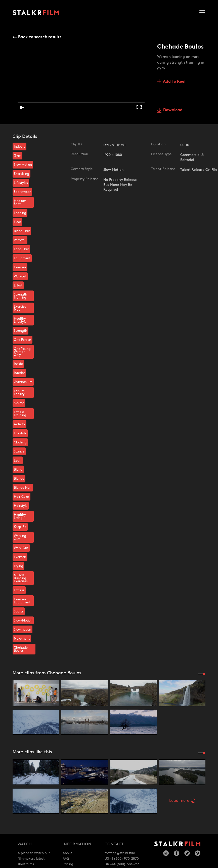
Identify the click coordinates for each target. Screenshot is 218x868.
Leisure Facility (19, 393)
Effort (18, 285)
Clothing (20, 442)
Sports (19, 611)
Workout (20, 276)
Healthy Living (20, 516)
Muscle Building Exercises (21, 578)
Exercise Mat (20, 308)
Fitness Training (20, 414)
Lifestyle (20, 433)
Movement (22, 639)
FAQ (66, 859)
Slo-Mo (19, 403)
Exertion (20, 557)
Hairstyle (21, 506)
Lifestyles (21, 183)
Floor (17, 222)
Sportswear (22, 192)
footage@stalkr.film (120, 853)
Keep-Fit (20, 527)
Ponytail (20, 240)
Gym (17, 156)
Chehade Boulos (21, 649)
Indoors (19, 147)
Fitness (19, 590)
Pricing (68, 864)
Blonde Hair (23, 488)
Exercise (20, 267)
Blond (18, 470)
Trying (18, 566)
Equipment (22, 258)
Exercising (21, 174)
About (67, 853)
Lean (18, 461)
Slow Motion (23, 165)
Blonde (19, 479)
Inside (18, 364)
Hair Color (21, 497)
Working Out (20, 538)
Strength (20, 331)
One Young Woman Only (22, 352)
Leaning (20, 213)
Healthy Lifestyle (20, 320)
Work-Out (21, 548)
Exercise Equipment (22, 601)
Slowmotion (23, 630)
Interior (19, 373)
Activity (19, 424)
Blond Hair (22, 231)
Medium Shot (20, 202)
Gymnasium (23, 382)
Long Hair (21, 249)
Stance (19, 451)
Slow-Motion (23, 621)
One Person (23, 340)
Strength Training (20, 296)
